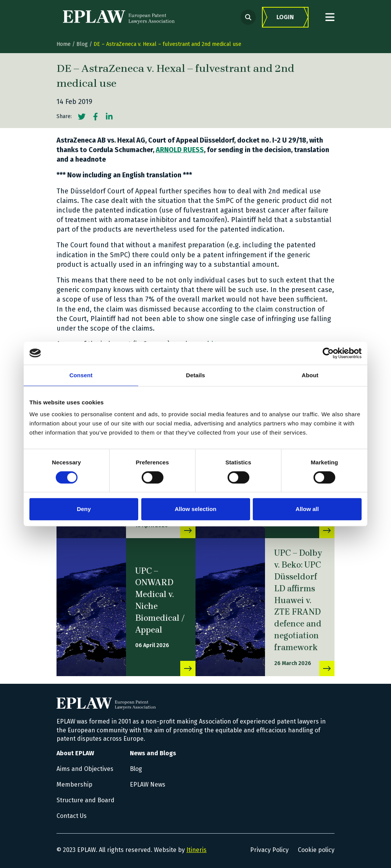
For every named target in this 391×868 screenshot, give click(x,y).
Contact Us (72, 816)
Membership (74, 784)
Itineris (196, 850)
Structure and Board (86, 800)
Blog (82, 44)
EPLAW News (148, 784)
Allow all (307, 509)
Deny (84, 509)
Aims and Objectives (85, 769)
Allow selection (195, 509)
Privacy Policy (269, 850)
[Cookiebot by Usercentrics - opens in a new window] (328, 353)
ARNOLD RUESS (180, 150)
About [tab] (310, 375)
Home (64, 44)
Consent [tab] (81, 375)
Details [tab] (195, 375)
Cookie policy (316, 850)
